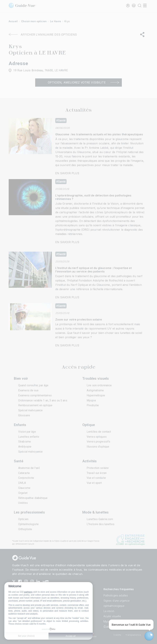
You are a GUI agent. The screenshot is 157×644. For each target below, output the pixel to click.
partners (28, 592)
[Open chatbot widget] (149, 636)
